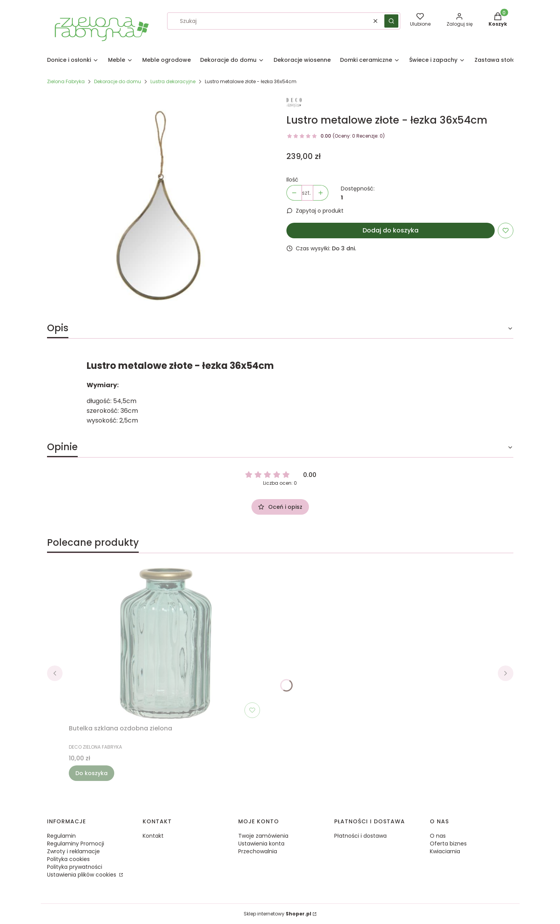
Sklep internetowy (277, 914)
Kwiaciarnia (445, 851)
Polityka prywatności (75, 867)
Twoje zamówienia (263, 836)
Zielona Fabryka (66, 81)
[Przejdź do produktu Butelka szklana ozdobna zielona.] (166, 643)
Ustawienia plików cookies (82, 875)
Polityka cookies (68, 859)
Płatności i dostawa (360, 836)
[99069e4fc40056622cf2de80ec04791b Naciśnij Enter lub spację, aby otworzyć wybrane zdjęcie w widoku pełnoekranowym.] (160, 205)
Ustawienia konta (261, 844)
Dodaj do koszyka (391, 230)
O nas (438, 836)
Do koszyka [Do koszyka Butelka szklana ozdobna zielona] (92, 773)
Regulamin (61, 836)
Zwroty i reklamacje (73, 851)
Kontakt (153, 836)
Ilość (292, 180)
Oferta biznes (448, 844)
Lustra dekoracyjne (173, 81)
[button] (391, 21)
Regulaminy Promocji (76, 844)
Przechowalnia (258, 851)
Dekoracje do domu (118, 81)
